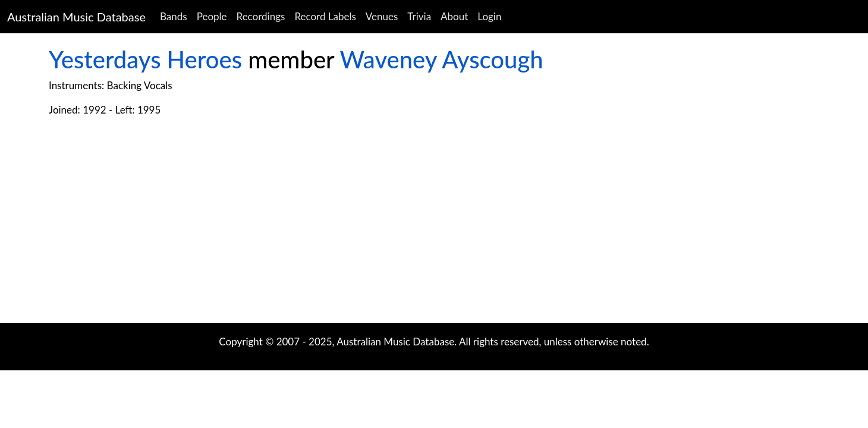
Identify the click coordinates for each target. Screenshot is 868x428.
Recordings (261, 16)
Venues (382, 16)
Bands (174, 16)
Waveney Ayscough (442, 59)
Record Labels (325, 16)
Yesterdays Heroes (145, 59)
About (454, 16)
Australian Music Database (76, 17)
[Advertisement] (434, 228)
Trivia (419, 16)
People (212, 16)
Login (489, 16)
